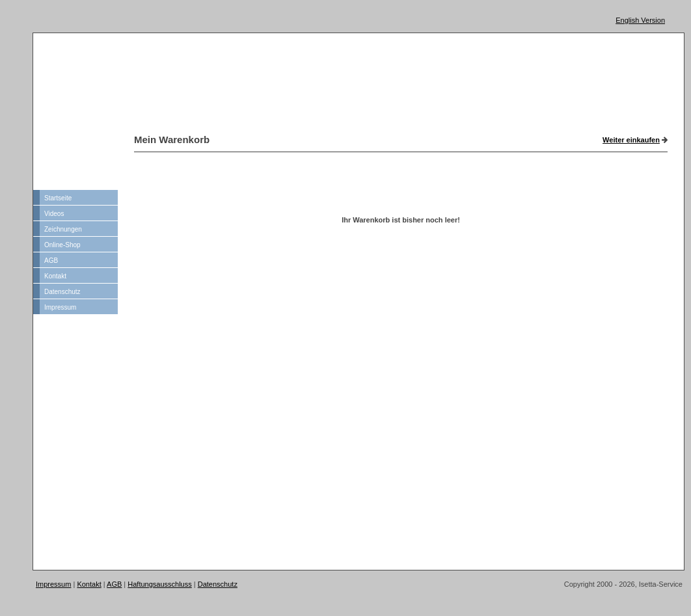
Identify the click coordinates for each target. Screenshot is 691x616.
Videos (54, 214)
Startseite (58, 198)
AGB (51, 261)
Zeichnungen (63, 229)
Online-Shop (62, 245)
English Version (640, 20)
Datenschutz (62, 292)
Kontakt (55, 276)
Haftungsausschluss (159, 584)
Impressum (60, 307)
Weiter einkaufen (631, 140)
